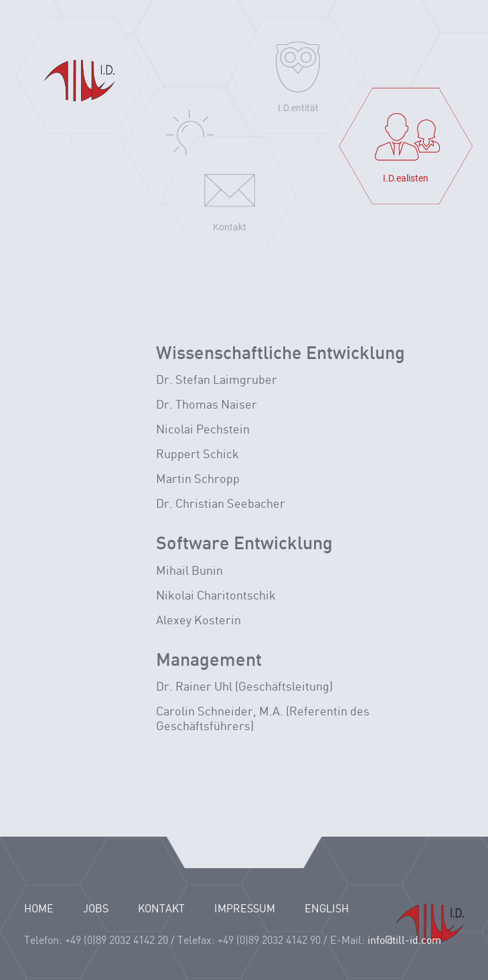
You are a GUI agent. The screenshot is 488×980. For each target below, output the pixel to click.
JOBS (96, 909)
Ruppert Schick (197, 454)
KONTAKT (161, 909)
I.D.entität (298, 108)
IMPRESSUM (245, 909)
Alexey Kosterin (198, 621)
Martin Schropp (198, 479)
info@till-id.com (404, 941)
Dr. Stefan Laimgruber (217, 380)
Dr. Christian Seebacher (221, 504)
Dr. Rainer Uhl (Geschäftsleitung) (244, 687)
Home (82, 76)
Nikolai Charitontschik (216, 596)
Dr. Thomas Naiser (207, 405)
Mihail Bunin (189, 571)
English (327, 909)
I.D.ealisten (406, 178)
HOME (39, 909)
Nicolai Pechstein (203, 430)
